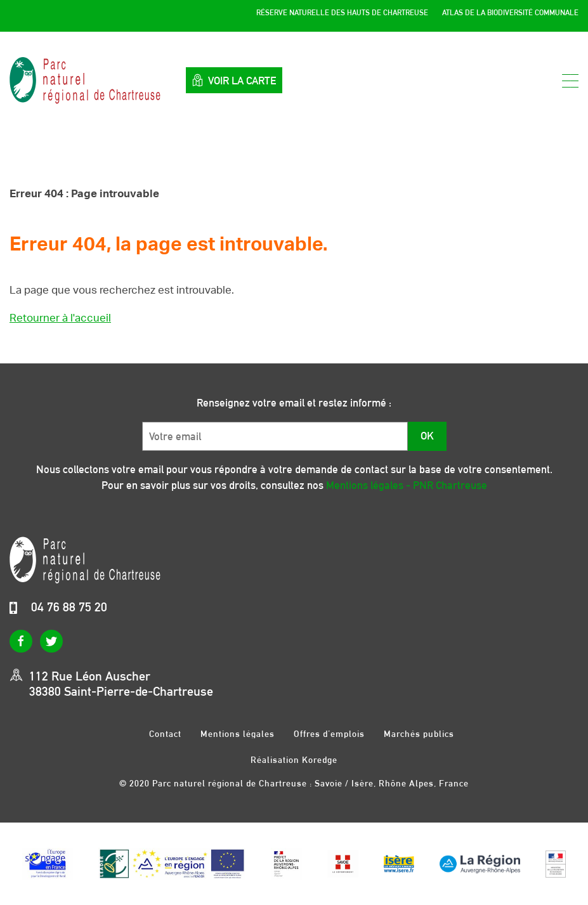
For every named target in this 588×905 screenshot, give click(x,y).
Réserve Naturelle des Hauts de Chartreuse (342, 13)
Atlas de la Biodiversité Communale (510, 13)
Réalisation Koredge (294, 760)
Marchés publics (419, 733)
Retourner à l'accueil (60, 318)
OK (427, 436)
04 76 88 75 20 (69, 607)
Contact (165, 733)
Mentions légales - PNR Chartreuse (407, 485)
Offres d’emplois (329, 733)
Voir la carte (234, 80)
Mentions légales (238, 733)
